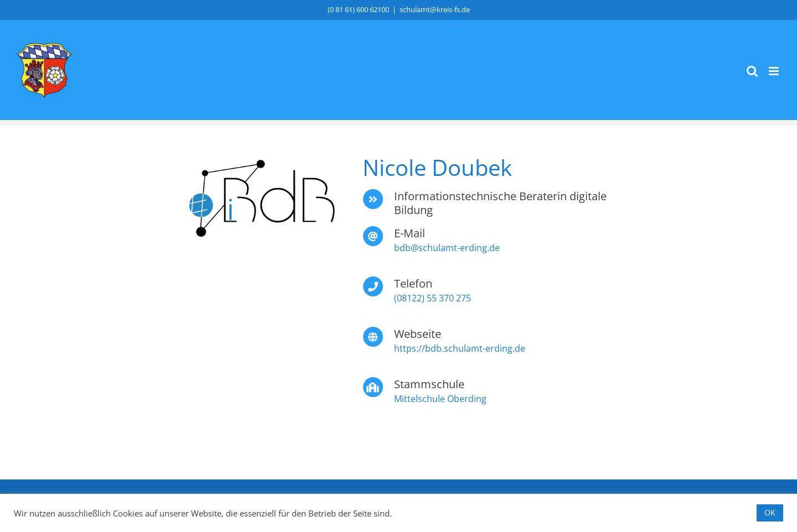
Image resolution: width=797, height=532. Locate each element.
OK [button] (770, 512)
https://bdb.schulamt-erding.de (460, 348)
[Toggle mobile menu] (775, 71)
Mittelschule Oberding (440, 399)
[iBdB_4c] (261, 200)
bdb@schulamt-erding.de (447, 248)
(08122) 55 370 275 (433, 298)
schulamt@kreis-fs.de (435, 9)
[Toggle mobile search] (752, 71)
